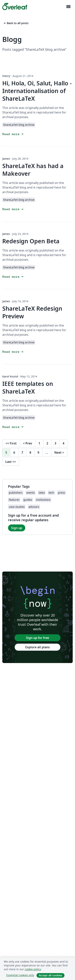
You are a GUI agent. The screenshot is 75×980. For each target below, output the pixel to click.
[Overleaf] (15, 7)
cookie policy (33, 969)
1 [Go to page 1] (39, 443)
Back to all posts (16, 23)
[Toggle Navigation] (68, 7)
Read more (13, 134)
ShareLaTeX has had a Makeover (33, 170)
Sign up (17, 528)
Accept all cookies (51, 975)
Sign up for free (37, 638)
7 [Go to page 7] (22, 452)
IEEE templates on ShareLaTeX (28, 388)
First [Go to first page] (11, 443)
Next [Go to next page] (59, 452)
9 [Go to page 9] (38, 452)
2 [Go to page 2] (47, 443)
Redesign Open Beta (31, 241)
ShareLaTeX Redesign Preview (32, 312)
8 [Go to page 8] (30, 452)
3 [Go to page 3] (55, 443)
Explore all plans (37, 647)
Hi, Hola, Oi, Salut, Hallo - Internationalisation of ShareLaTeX (37, 91)
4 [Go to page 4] (63, 443)
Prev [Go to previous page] (28, 443)
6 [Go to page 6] (14, 452)
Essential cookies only (20, 975)
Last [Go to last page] (11, 462)
